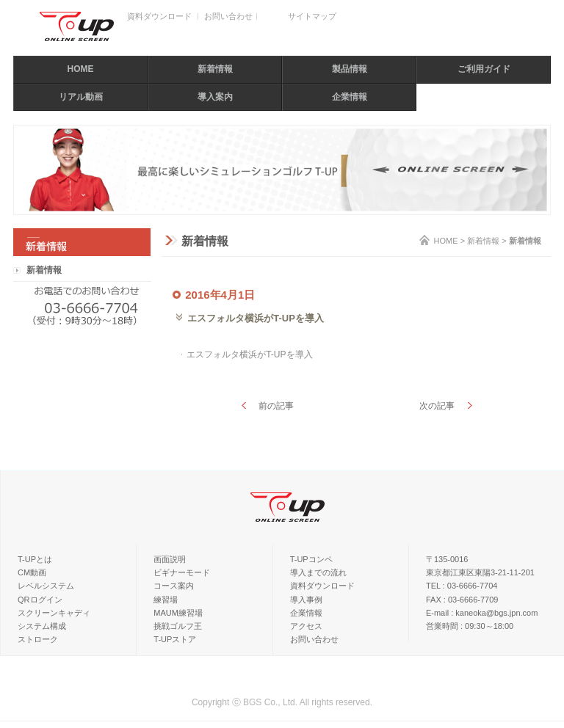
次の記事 (437, 406)
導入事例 (306, 600)
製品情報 (350, 69)
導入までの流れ (318, 572)
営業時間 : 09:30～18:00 (470, 626)
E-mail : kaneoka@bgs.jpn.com (482, 613)
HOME (81, 69)
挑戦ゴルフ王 (178, 626)
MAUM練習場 (178, 613)
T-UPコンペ (311, 559)
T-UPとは (35, 559)
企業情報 (350, 97)
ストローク (38, 639)
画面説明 (170, 559)
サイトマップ (312, 16)
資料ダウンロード (159, 16)
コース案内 (174, 586)
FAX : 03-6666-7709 (462, 600)
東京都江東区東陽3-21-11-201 (480, 572)
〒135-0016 (447, 559)
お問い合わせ (228, 16)
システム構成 (42, 626)
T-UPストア (175, 639)
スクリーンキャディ (54, 613)
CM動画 (32, 572)
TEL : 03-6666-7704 (462, 586)
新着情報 (215, 69)
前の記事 (276, 406)
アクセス (306, 626)
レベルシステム (46, 586)
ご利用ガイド (484, 69)
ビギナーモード (182, 572)
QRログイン (40, 600)
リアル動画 (81, 97)
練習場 (166, 600)
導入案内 (215, 97)
